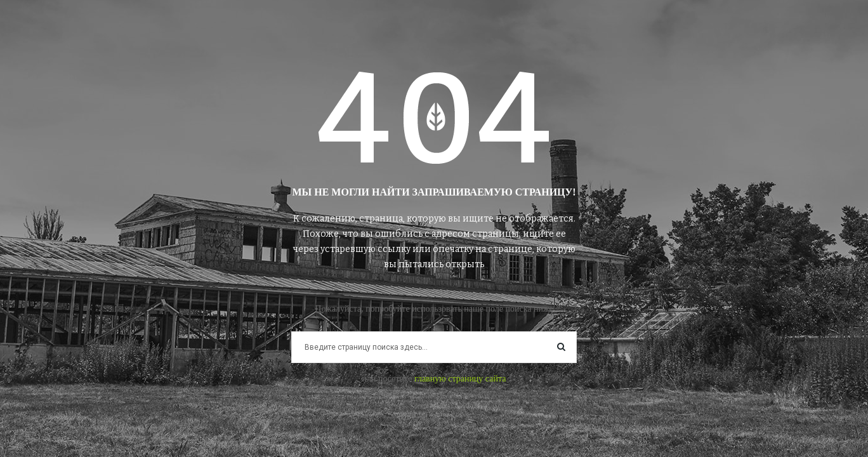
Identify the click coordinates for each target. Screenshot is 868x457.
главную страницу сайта (460, 379)
